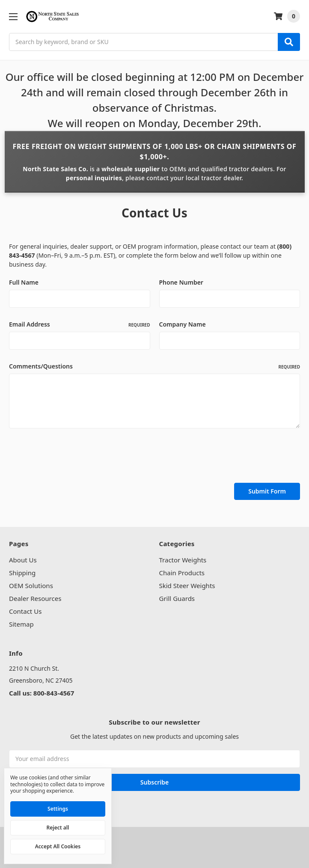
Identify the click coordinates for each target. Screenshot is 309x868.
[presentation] (74, 457)
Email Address (80, 324)
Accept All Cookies (58, 846)
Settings (58, 809)
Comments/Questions (154, 366)
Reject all (58, 828)
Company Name (183, 324)
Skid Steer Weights (187, 586)
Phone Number (181, 282)
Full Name (24, 282)
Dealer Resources (35, 598)
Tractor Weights (183, 560)
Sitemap (21, 624)
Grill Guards (177, 598)
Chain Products (182, 573)
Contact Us (25, 611)
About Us (23, 560)
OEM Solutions (31, 586)
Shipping (22, 573)
